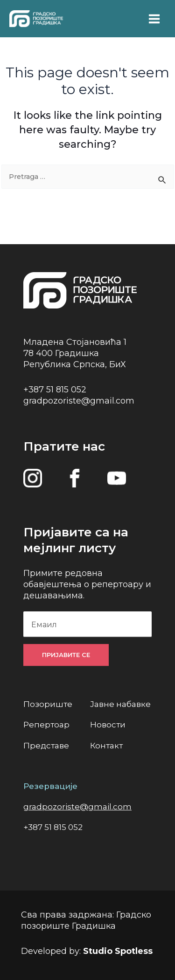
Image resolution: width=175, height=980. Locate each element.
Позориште (48, 704)
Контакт (106, 746)
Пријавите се (66, 655)
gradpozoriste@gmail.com (79, 401)
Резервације (50, 786)
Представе (46, 746)
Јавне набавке (120, 704)
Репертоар (46, 725)
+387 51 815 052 (55, 390)
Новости (108, 725)
